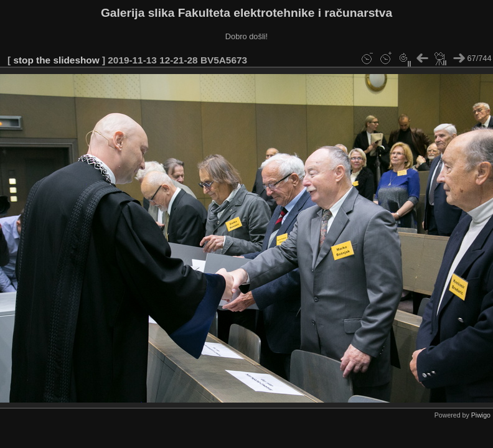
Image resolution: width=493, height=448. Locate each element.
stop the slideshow (56, 60)
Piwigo (481, 415)
